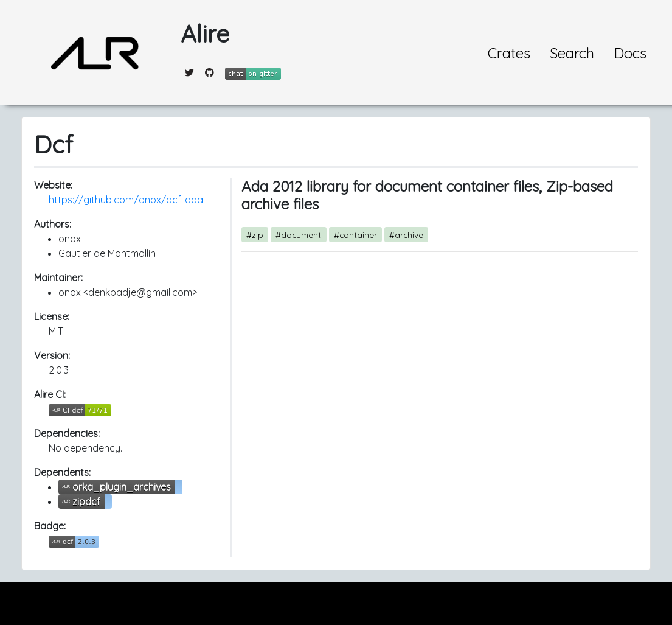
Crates (509, 53)
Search (572, 53)
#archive (406, 235)
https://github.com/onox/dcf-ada (126, 200)
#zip (255, 235)
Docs (630, 53)
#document (298, 235)
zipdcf (86, 501)
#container (355, 235)
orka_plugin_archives (122, 487)
